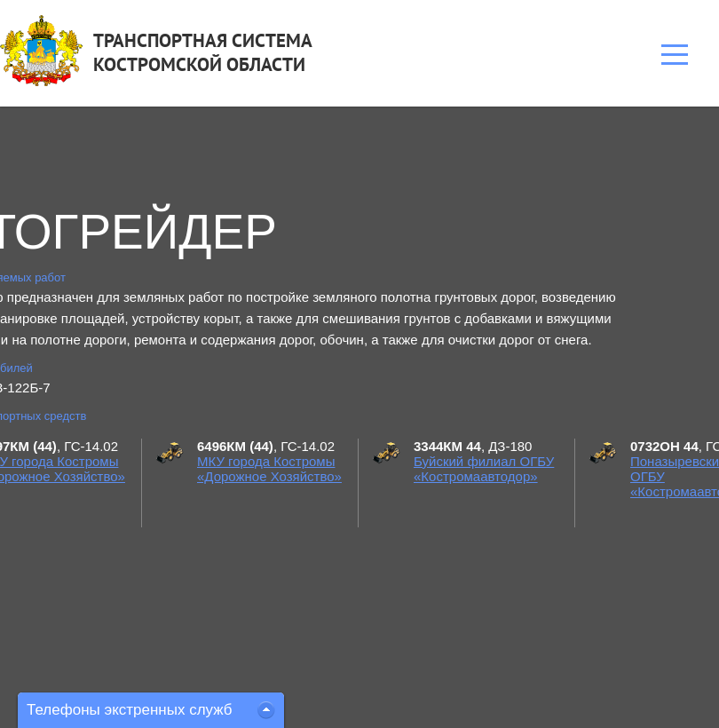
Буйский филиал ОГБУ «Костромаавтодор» (484, 469)
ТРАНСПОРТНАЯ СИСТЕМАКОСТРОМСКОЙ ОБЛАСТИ (203, 52)
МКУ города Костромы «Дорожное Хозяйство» (269, 469)
